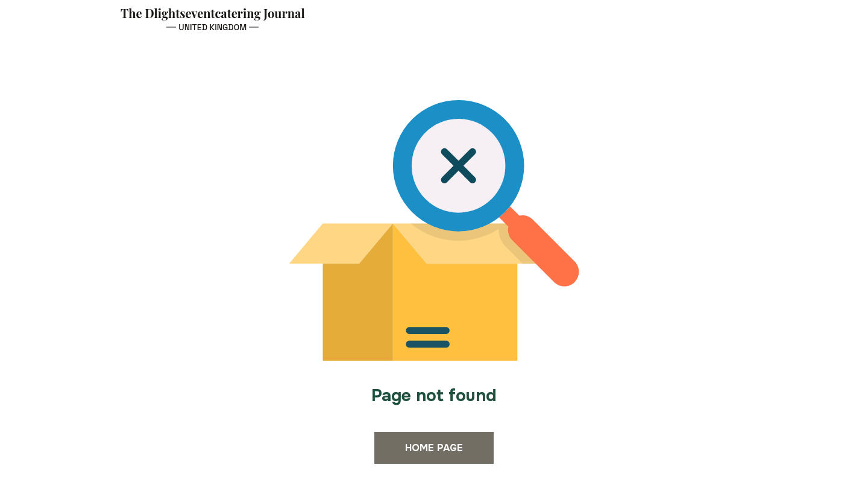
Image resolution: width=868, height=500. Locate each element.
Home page (434, 448)
